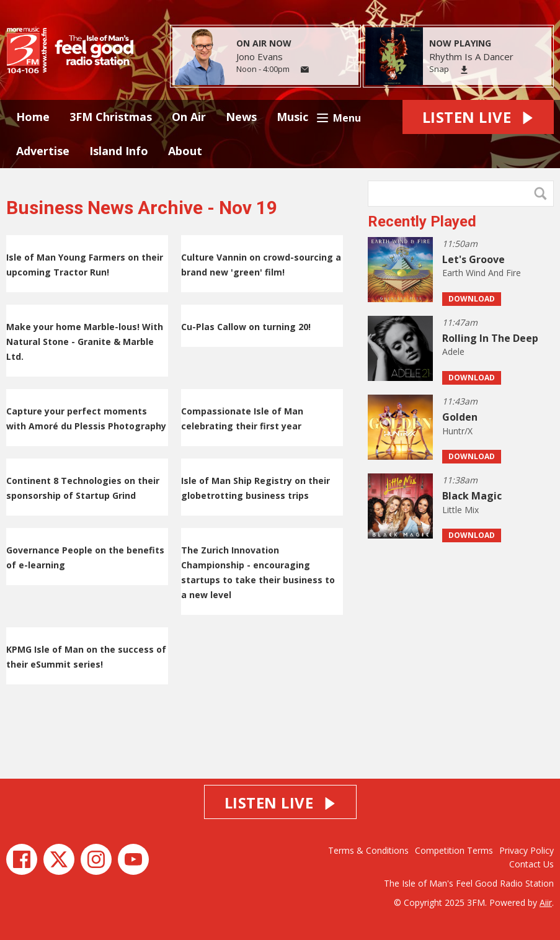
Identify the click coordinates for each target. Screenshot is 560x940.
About (185, 151)
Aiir (546, 902)
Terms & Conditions (368, 850)
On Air (189, 117)
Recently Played (422, 222)
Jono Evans (260, 56)
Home (33, 117)
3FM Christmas (111, 117)
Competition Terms (454, 850)
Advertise (43, 151)
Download (472, 299)
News (241, 117)
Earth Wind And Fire (482, 273)
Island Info (119, 151)
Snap (439, 69)
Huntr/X (457, 431)
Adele (453, 351)
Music (292, 117)
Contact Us (531, 864)
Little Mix (460, 510)
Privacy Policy (527, 850)
